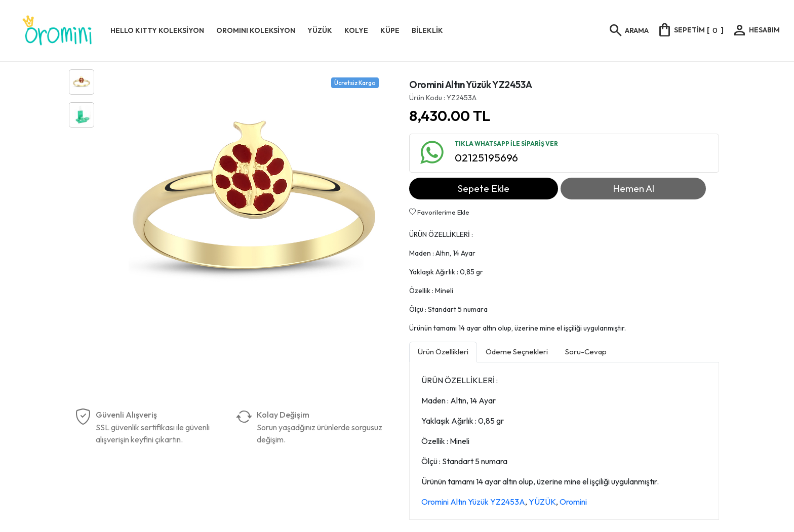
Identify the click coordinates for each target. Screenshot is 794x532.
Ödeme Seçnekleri (517, 352)
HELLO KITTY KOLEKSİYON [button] (157, 30)
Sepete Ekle (484, 188)
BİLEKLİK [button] (427, 30)
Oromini (573, 502)
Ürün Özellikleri (443, 352)
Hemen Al (633, 188)
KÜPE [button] (390, 30)
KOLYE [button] (356, 30)
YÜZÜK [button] (320, 30)
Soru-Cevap (586, 352)
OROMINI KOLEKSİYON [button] (256, 30)
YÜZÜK (542, 502)
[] (690, 30)
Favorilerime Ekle (439, 212)
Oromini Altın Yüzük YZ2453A (473, 502)
